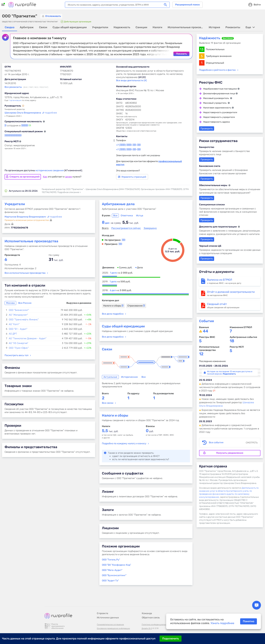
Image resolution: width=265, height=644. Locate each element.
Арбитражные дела (118, 204)
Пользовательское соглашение (110, 617)
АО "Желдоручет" (18, 315)
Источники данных (108, 610)
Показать (181, 54)
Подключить (171, 639)
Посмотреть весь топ (16, 355)
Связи (107, 349)
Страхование (136, 306)
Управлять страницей (132, 177)
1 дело (121, 273)
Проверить (207, 128)
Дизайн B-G (147, 620)
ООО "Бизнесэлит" (19, 310)
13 (202, 49)
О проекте (103, 605)
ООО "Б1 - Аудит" (18, 329)
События (206, 321)
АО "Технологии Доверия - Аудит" (28, 338)
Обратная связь (151, 610)
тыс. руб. (110, 431)
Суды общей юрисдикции (123, 326)
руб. (150, 431)
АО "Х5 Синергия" (19, 343)
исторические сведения (50, 170)
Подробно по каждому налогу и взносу (124, 443)
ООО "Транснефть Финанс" (24, 319)
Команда (147, 605)
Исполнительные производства (31, 241)
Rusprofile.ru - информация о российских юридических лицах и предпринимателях (22, 5)
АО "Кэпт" (14, 324)
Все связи (108, 403)
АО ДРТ (13, 334)
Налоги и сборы (113, 306)
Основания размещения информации (113, 620)
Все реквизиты (13, 87)
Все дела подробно (113, 314)
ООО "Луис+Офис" (19, 348)
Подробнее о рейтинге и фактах (217, 70)
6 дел (121, 290)
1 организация (15, 100)
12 (201, 354)
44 (206, 331)
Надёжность (210, 38)
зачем (69, 177)
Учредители (15, 204)
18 (232, 341)
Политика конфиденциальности (156, 617)
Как (45, 177)
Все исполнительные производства (25, 273)
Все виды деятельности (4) (131, 80)
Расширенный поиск (188, 5)
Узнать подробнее (222, 623)
